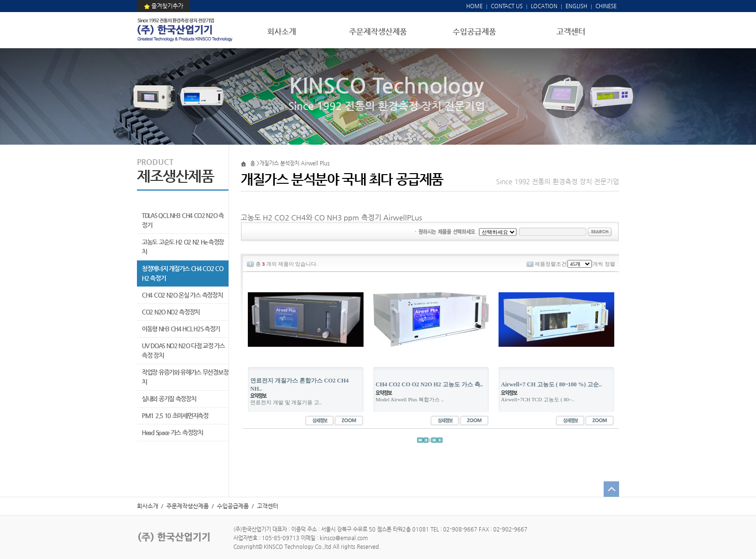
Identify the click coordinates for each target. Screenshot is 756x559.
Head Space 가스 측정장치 (172, 432)
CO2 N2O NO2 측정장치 (171, 312)
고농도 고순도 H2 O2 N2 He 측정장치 (183, 247)
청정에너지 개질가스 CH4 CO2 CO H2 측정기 (182, 273)
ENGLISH (576, 6)
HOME (474, 6)
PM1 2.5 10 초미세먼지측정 (175, 416)
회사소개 (282, 32)
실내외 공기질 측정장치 (169, 399)
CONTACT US (506, 6)
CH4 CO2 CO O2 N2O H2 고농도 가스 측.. (429, 384)
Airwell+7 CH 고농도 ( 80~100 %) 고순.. (551, 384)
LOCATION (544, 6)
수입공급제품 (474, 32)
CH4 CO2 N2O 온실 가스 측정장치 (182, 295)
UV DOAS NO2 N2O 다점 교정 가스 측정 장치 (183, 350)
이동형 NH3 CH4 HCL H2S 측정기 (181, 329)
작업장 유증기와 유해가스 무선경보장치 (185, 377)
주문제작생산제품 (378, 32)
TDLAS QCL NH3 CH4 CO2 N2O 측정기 (183, 220)
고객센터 (571, 32)
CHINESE (606, 6)
